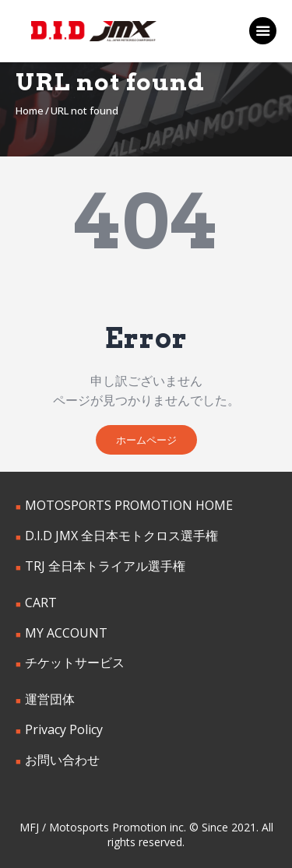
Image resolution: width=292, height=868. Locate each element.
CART (41, 603)
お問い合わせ (62, 760)
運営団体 (50, 699)
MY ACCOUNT (66, 633)
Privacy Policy (64, 729)
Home (30, 111)
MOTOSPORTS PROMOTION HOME (129, 505)
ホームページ (146, 440)
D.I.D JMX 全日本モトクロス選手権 (121, 536)
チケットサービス (75, 662)
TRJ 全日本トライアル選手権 (105, 566)
